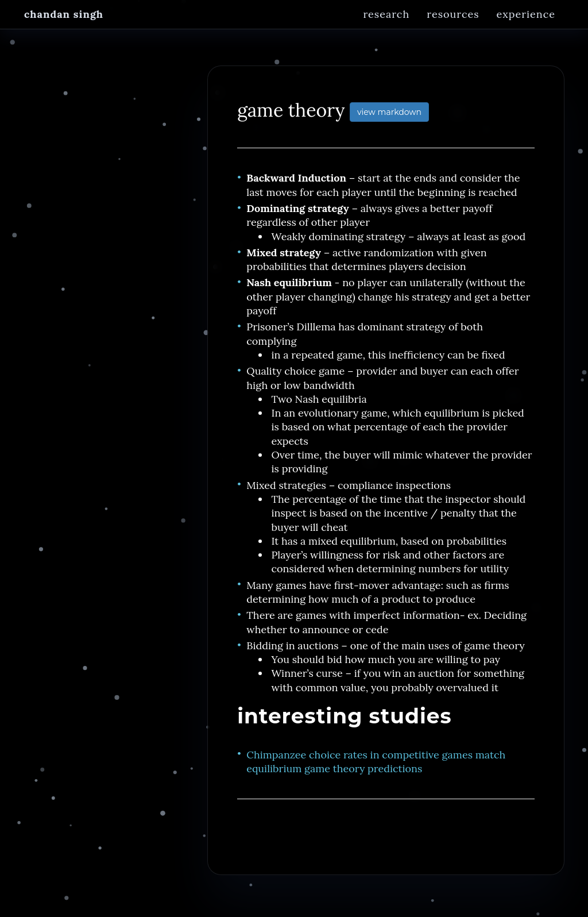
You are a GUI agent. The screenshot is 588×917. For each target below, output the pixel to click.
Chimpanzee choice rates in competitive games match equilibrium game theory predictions (376, 768)
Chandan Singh (64, 26)
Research (386, 26)
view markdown (389, 118)
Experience (526, 26)
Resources (453, 26)
